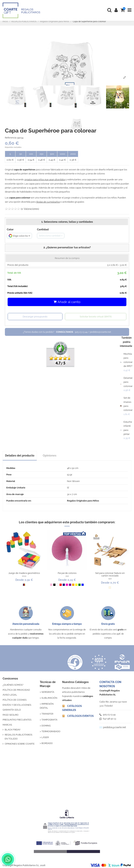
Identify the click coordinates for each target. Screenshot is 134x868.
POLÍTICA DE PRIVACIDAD (16, 690)
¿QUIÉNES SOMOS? (13, 685)
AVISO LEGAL (10, 695)
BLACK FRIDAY (13, 730)
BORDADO (47, 743)
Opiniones (50, 456)
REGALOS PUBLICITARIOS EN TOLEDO (18, 737)
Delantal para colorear (128, 382)
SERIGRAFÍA (48, 692)
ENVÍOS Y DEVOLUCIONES (17, 705)
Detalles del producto (20, 456)
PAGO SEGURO (11, 715)
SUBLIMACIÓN (49, 698)
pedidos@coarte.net (115, 727)
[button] (67, 248)
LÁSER (45, 737)
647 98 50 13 (108, 719)
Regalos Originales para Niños (83, 501)
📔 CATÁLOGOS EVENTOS (78, 716)
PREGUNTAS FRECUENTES (17, 720)
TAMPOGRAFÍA (49, 720)
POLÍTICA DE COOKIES (15, 700)
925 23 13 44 (107, 714)
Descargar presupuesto (35, 317)
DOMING (46, 726)
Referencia (11, 138)
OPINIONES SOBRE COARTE (20, 744)
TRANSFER (47, 714)
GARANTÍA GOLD (12, 710)
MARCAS (7, 725)
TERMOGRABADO (51, 731)
